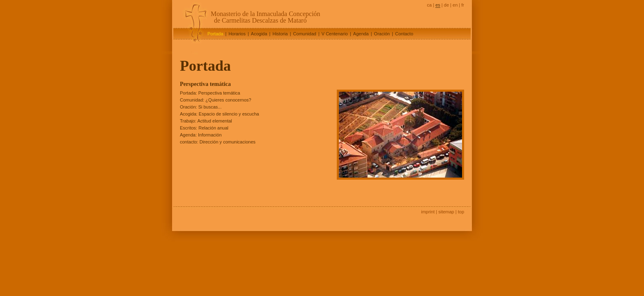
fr (463, 5)
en (455, 5)
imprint (428, 212)
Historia (280, 34)
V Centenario (335, 34)
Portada (215, 34)
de (446, 5)
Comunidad (305, 34)
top (461, 212)
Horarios (237, 34)
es (438, 5)
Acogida (259, 34)
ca (430, 5)
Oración (382, 34)
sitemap (446, 212)
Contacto (404, 34)
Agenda (361, 34)
